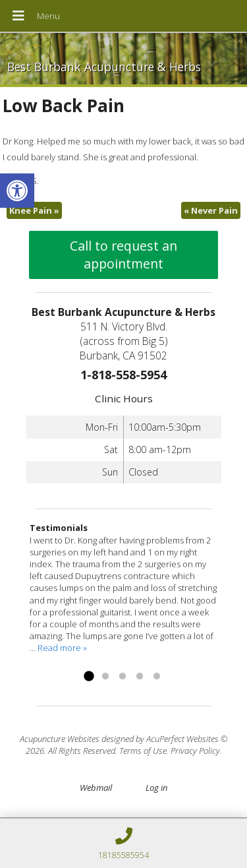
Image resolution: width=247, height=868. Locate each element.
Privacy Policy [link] (195, 751)
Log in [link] (156, 788)
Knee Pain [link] (34, 210)
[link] (17, 191)
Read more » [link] (62, 648)
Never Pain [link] (211, 210)
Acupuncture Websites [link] (60, 739)
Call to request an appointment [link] (123, 255)
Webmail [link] (96, 788)
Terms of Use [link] (143, 751)
